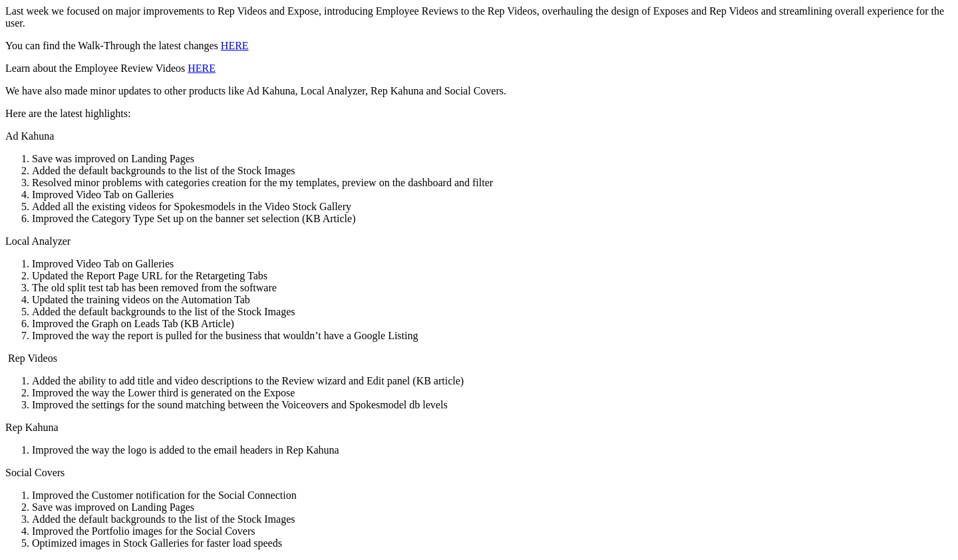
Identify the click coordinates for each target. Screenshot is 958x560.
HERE (235, 46)
